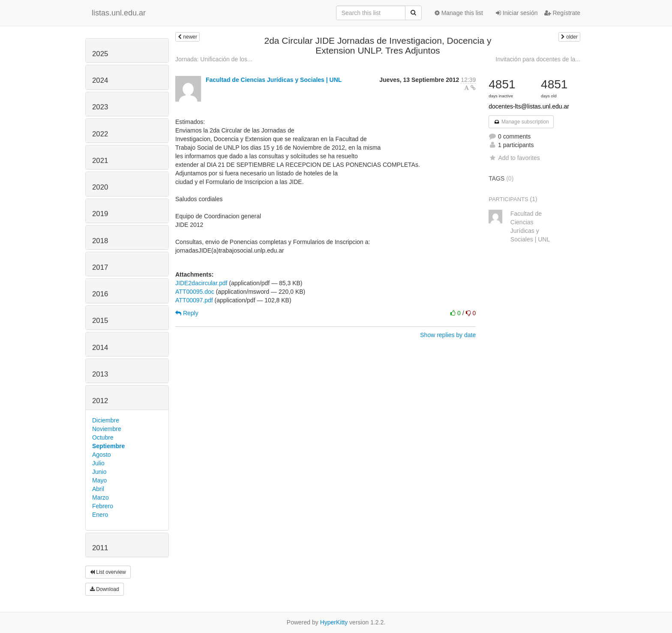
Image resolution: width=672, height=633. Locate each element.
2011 (100, 548)
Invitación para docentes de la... (538, 59)
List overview (108, 572)
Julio (98, 463)
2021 (100, 161)
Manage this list (459, 13)
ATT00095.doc (195, 292)
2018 (100, 241)
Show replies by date (448, 335)
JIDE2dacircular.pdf (201, 283)
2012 (100, 401)
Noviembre (107, 429)
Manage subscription (521, 122)
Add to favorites (514, 158)
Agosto (102, 455)
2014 (100, 348)
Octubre (103, 437)
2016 (100, 294)
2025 (100, 54)
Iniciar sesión (517, 13)
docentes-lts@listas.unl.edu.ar (529, 106)
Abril (98, 489)
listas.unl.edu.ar (119, 13)
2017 (100, 267)
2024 (100, 80)
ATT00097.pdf (194, 300)
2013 (100, 374)
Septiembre (108, 446)
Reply (187, 313)
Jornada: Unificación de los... (214, 59)
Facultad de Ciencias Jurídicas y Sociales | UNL (274, 80)
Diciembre (106, 420)
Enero (100, 515)
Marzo (100, 497)
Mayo (99, 480)
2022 (100, 134)
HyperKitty (334, 622)
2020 (100, 187)
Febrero (103, 506)
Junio (99, 472)
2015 (100, 321)
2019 (100, 214)
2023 (100, 107)
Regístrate (562, 13)
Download (105, 589)
